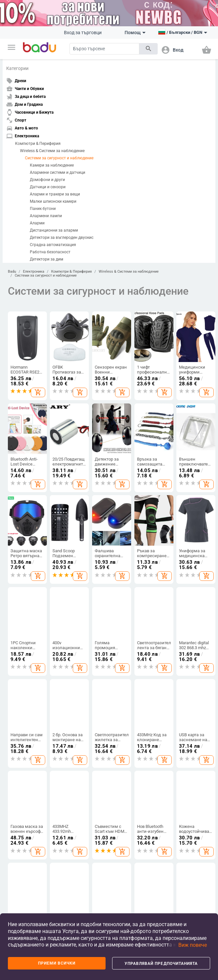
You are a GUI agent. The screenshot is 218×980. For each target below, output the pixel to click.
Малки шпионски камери (53, 201)
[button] (11, 47)
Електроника (34, 272)
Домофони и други (47, 180)
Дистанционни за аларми (54, 230)
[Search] (104, 49)
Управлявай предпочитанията (161, 964)
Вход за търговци (83, 33)
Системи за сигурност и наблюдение (59, 158)
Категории (17, 68)
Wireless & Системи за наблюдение (52, 151)
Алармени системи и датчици (58, 172)
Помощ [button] (135, 33)
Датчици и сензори (48, 187)
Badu (12, 272)
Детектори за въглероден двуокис (62, 238)
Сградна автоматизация (53, 245)
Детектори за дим (47, 259)
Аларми (37, 223)
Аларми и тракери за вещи (55, 194)
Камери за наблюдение (52, 165)
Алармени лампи (46, 216)
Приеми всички (57, 963)
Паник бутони (43, 209)
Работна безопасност (50, 252)
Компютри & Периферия (38, 144)
